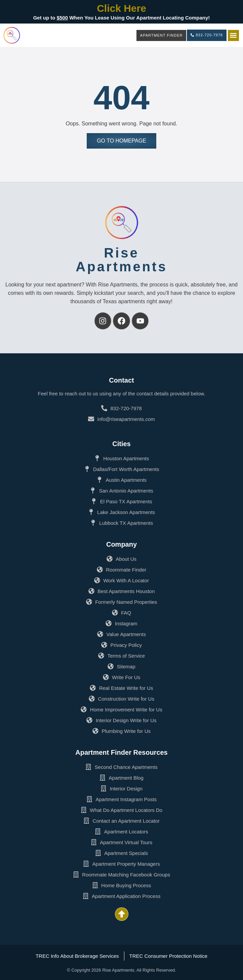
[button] (233, 35)
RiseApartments (121, 260)
